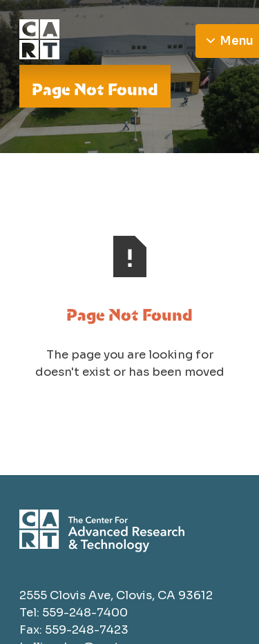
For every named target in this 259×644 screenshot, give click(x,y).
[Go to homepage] (102, 41)
